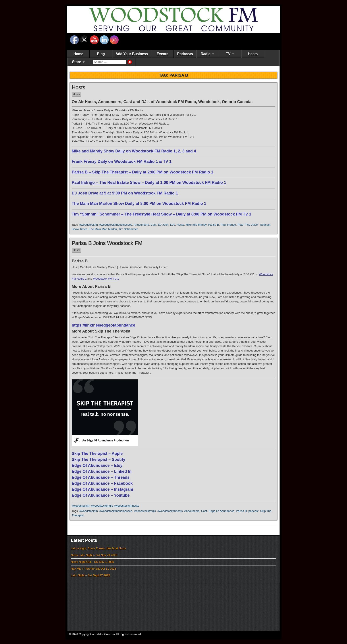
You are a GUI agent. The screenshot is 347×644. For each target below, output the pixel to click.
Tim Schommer (128, 229)
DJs (172, 225)
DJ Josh (163, 225)
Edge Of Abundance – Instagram (102, 489)
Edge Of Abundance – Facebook (102, 483)
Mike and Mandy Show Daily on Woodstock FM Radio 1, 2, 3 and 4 (134, 151)
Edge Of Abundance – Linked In (102, 471)
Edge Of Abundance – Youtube (101, 495)
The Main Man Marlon (103, 229)
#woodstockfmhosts (126, 506)
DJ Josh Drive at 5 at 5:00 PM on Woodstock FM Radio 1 (125, 193)
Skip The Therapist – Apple (97, 454)
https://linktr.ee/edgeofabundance (103, 325)
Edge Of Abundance (222, 511)
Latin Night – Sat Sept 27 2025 (90, 575)
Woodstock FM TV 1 (106, 279)
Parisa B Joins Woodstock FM (107, 243)
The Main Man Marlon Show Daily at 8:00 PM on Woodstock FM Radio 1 (139, 204)
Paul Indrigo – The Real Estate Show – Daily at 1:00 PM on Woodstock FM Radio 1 (149, 183)
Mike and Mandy (196, 225)
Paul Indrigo (228, 225)
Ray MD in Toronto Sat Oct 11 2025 (93, 569)
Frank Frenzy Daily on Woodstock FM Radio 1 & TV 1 (122, 161)
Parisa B (213, 225)
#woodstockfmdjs (102, 506)
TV (228, 54)
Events (162, 54)
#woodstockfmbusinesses (116, 225)
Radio (206, 54)
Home (78, 54)
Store (77, 62)
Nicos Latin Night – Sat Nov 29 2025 (94, 555)
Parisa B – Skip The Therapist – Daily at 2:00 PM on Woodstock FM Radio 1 (143, 172)
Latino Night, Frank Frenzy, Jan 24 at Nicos (98, 548)
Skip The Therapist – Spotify (98, 459)
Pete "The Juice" (248, 225)
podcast (265, 225)
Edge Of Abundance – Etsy (97, 465)
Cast (153, 225)
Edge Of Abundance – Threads (101, 477)
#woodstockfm (89, 225)
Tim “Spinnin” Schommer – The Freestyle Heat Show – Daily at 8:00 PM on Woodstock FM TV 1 (162, 214)
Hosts (253, 54)
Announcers (141, 225)
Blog (101, 54)
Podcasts (185, 54)
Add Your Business (132, 54)
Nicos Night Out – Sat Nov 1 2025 (92, 562)
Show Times (80, 229)
